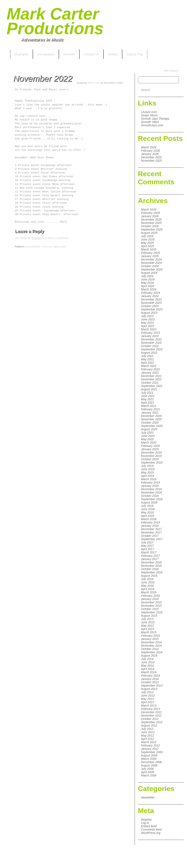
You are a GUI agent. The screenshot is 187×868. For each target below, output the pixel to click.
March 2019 (149, 479)
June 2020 (148, 436)
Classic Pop (135, 54)
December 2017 (151, 529)
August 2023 (149, 313)
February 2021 (151, 409)
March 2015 (149, 632)
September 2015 (152, 612)
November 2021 (151, 379)
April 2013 (148, 702)
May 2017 (147, 546)
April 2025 (148, 246)
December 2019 (151, 453)
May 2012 (147, 735)
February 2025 (151, 253)
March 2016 (149, 592)
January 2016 (150, 599)
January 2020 (150, 449)
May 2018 (147, 512)
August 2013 (149, 689)
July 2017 (147, 542)
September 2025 (152, 229)
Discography (46, 54)
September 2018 (152, 499)
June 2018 (148, 509)
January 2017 (150, 559)
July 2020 (147, 433)
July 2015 (147, 619)
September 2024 (152, 269)
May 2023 (147, 323)
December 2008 (151, 762)
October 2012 (150, 719)
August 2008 (149, 765)
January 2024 (150, 296)
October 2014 (150, 649)
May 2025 (147, 243)
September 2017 (152, 539)
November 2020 (151, 419)
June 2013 (148, 696)
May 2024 (147, 283)
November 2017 (151, 532)
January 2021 (150, 413)
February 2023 (151, 333)
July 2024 (147, 276)
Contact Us (91, 54)
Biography (22, 54)
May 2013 (147, 699)
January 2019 (150, 486)
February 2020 (151, 446)
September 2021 (152, 386)
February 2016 (151, 596)
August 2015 (149, 616)
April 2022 (148, 363)
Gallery (113, 54)
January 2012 (150, 749)
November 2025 (151, 161)
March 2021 (149, 406)
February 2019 (151, 482)
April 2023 (148, 326)
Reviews (69, 54)
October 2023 (150, 306)
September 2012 (152, 722)
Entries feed (149, 826)
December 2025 (151, 157)
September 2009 (152, 752)
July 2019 (147, 466)
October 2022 (150, 346)
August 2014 (149, 656)
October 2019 (150, 459)
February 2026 (151, 151)
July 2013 (147, 692)
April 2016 (148, 589)
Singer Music (149, 115)
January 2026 (150, 154)
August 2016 (149, 576)
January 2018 (150, 526)
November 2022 (151, 343)
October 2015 (150, 609)
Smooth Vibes (150, 122)
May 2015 (147, 626)
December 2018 (151, 489)
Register (146, 820)
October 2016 (150, 569)
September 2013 (152, 686)
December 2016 (151, 562)
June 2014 (148, 662)
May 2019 (147, 472)
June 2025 (148, 239)
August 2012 (149, 725)
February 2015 (151, 636)
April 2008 (148, 772)
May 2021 (147, 399)
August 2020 (149, 429)
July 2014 (147, 659)
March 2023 (149, 329)
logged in (38, 238)
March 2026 (149, 147)
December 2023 (151, 299)
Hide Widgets (171, 71)
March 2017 (149, 552)
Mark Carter (94, 83)
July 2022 (147, 356)
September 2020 (152, 426)
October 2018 (150, 496)
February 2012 (151, 745)
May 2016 (147, 586)
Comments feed (151, 830)
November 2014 (151, 646)
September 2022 (152, 349)
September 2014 (152, 652)
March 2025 (149, 249)
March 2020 (149, 443)
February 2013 (151, 709)
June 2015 (148, 622)
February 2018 (151, 522)
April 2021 (148, 403)
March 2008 (149, 775)
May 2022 (147, 359)
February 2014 (151, 676)
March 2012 (149, 742)
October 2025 (150, 226)
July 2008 (147, 769)
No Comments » (46, 247)
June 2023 (148, 319)
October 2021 (150, 383)
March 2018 (149, 519)
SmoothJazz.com (152, 125)
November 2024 (151, 263)
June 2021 (148, 396)
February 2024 (151, 293)
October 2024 (150, 266)
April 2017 (148, 549)
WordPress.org (151, 833)
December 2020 (151, 416)
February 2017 (151, 556)
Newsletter (148, 797)
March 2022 (149, 366)
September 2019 (152, 463)
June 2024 (148, 279)
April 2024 (148, 286)
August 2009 (149, 755)
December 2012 (151, 712)
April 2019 (148, 476)
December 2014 (151, 642)
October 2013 (150, 682)
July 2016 (147, 579)
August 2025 (149, 233)
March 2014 (149, 672)
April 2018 (148, 516)
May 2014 (147, 666)
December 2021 (151, 376)
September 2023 (152, 309)
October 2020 (150, 423)
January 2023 (150, 336)
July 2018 (147, 506)
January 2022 (150, 373)
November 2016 (151, 566)
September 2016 (152, 572)
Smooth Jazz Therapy (155, 119)
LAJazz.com (149, 112)
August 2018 (149, 502)
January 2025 (150, 256)
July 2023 (147, 316)
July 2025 (147, 236)
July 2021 (147, 393)
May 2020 (147, 439)
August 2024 (149, 273)
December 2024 (151, 259)
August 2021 (149, 389)
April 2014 (148, 669)
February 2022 (151, 369)
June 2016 (148, 582)
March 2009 (149, 759)
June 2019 (148, 469)
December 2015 (151, 602)
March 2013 (149, 706)
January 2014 (150, 679)
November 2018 (151, 492)
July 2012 (147, 729)
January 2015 (150, 639)
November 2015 (151, 606)
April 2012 (148, 739)
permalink (61, 247)
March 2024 (149, 289)
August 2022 (149, 353)
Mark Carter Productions (55, 21)
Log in (145, 823)
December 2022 (151, 339)
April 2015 (148, 629)
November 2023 (151, 303)
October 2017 (150, 536)
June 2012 (148, 732)
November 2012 (151, 715)
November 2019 (151, 456)
